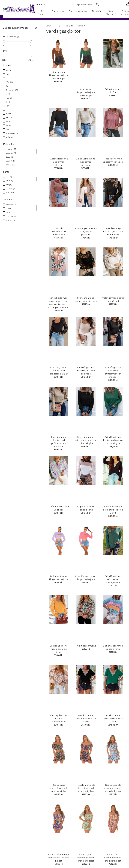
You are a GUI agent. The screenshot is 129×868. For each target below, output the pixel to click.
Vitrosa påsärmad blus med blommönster (59, 718)
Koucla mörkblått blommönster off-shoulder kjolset (86, 788)
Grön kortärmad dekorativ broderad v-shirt (113, 718)
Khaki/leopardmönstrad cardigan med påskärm (87, 231)
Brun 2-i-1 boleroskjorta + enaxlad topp (59, 231)
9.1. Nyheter (42, 13)
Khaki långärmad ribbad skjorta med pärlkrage (86, 371)
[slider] (4, 41)
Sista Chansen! (111, 13)
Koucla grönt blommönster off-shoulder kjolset (86, 858)
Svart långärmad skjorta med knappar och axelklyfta (86, 440)
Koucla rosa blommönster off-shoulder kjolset (113, 858)
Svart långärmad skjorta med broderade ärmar (59, 371)
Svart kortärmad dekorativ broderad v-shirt (86, 718)
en (45, 5)
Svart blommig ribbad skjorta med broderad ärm (113, 231)
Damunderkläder (78, 11)
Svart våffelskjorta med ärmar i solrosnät (59, 162)
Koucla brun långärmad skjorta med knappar (59, 75)
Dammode (58, 11)
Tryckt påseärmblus (86, 646)
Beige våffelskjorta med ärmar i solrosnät (86, 162)
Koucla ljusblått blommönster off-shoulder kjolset (113, 788)
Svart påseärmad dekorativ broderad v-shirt (113, 510)
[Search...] (83, 5)
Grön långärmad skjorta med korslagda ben (113, 579)
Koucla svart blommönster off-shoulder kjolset (59, 788)
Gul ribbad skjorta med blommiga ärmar (59, 649)
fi (37, 5)
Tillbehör (96, 11)
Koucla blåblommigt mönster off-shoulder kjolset (59, 858)
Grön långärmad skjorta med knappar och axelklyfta (113, 440)
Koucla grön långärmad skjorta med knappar (86, 92)
